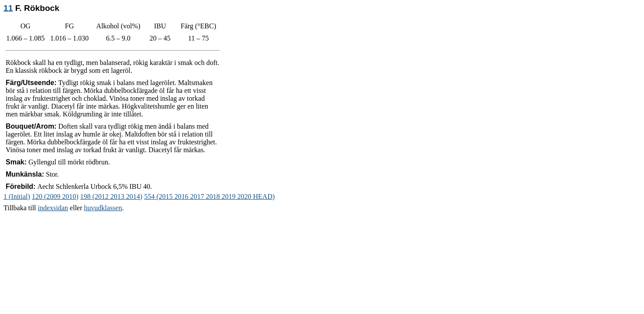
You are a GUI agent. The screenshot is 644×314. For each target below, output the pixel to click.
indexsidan (53, 208)
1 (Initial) (17, 196)
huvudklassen (103, 208)
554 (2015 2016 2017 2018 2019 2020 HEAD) (209, 196)
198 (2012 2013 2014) (112, 196)
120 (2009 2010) (55, 196)
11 (8, 8)
